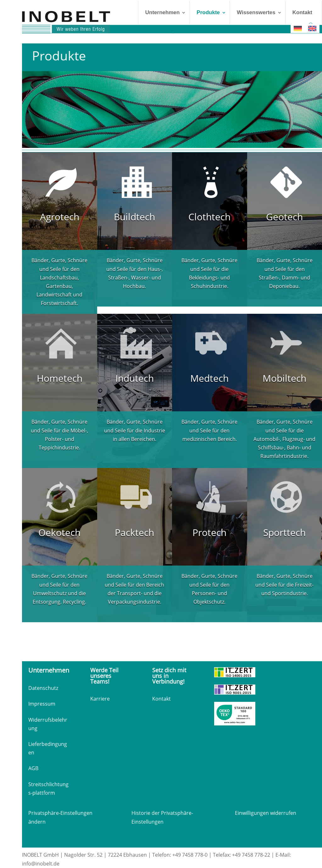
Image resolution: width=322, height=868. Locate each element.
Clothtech (209, 217)
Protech (209, 532)
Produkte (208, 12)
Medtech (209, 378)
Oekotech (59, 532)
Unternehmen (163, 12)
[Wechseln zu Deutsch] (298, 28)
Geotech (284, 217)
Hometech (60, 378)
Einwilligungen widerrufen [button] (266, 813)
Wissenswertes (256, 12)
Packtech (134, 532)
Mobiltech (284, 378)
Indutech (135, 378)
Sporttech (284, 532)
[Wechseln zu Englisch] (312, 28)
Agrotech (60, 217)
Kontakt (302, 12)
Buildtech (134, 217)
